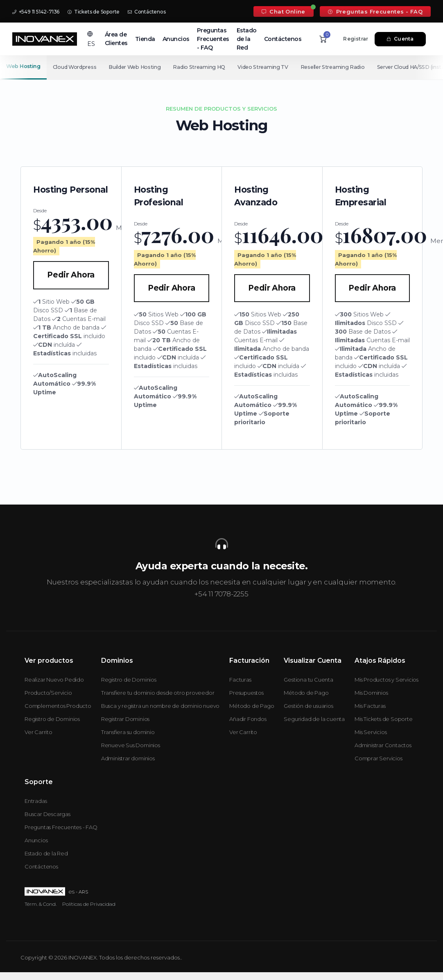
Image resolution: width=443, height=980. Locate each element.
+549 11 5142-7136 (36, 12)
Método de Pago (252, 706)
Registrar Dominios (125, 719)
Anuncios (176, 39)
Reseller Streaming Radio (347, 67)
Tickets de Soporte (94, 12)
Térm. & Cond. (41, 904)
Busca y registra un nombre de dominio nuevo (160, 706)
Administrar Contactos (383, 745)
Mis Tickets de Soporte (384, 719)
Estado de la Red (247, 39)
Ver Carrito (38, 732)
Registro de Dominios (52, 719)
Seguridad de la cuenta (314, 719)
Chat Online (284, 11)
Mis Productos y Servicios (386, 680)
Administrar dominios (128, 758)
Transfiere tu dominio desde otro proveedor (158, 693)
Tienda (145, 39)
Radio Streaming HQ (207, 67)
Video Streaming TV (274, 67)
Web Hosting (23, 66)
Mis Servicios (371, 732)
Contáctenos (147, 12)
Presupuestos (246, 693)
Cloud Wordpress (76, 67)
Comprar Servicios (379, 758)
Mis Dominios (371, 693)
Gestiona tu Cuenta (308, 680)
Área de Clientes (116, 39)
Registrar (356, 39)
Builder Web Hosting (139, 67)
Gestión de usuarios (308, 706)
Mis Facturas (370, 706)
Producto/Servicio (48, 693)
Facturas (240, 680)
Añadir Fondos (248, 719)
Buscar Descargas (47, 814)
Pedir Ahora (71, 275)
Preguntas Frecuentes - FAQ (375, 11)
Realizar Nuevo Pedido (54, 680)
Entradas (36, 801)
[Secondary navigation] (221, 67)
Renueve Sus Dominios (131, 745)
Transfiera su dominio (128, 732)
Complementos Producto (58, 706)
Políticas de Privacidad (89, 904)
